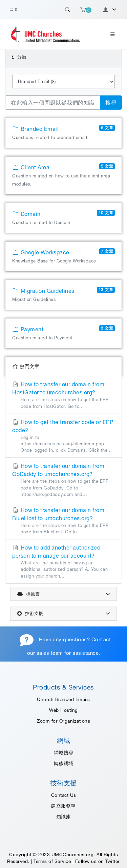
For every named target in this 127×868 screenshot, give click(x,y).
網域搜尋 (64, 753)
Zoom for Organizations (63, 721)
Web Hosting (63, 710)
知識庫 (64, 817)
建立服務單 (63, 806)
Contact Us (64, 795)
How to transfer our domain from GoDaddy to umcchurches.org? (63, 480)
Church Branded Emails (63, 699)
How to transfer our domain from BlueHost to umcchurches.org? (63, 521)
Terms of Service (52, 861)
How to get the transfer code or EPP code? (63, 436)
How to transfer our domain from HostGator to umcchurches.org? (63, 395)
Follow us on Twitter (98, 861)
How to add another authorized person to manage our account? (63, 562)
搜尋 (111, 103)
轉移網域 (64, 763)
